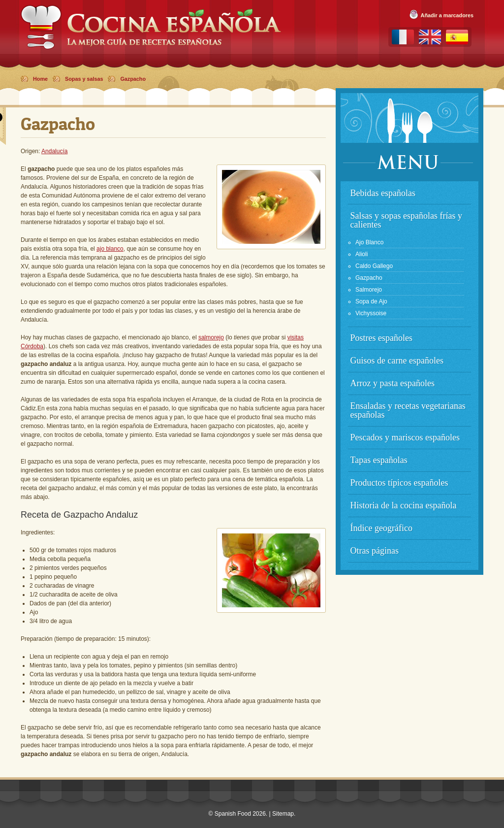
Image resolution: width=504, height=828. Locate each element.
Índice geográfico (381, 528)
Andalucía (54, 151)
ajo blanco (110, 249)
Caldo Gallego (374, 266)
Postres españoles (381, 338)
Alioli (362, 254)
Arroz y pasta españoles (393, 383)
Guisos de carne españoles (397, 361)
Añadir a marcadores (447, 15)
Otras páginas (375, 551)
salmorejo (211, 337)
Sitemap (283, 814)
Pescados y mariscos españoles (405, 437)
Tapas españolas (379, 460)
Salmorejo (369, 290)
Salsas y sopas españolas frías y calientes (406, 220)
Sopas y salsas (84, 79)
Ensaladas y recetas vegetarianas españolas (408, 410)
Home (40, 79)
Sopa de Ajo (371, 301)
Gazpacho (133, 79)
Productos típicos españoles (399, 483)
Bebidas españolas (383, 193)
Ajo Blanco (369, 242)
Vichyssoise (371, 313)
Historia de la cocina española (404, 505)
